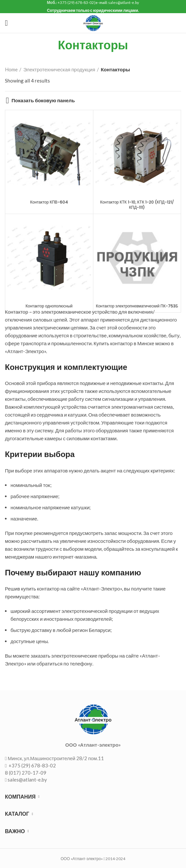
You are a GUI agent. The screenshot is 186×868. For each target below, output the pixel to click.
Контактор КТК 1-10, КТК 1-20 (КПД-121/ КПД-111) (137, 205)
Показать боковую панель (43, 100)
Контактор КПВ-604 (49, 202)
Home (11, 69)
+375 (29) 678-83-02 (32, 765)
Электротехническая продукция (59, 69)
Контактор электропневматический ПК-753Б (137, 306)
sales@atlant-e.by (27, 780)
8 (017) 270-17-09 (26, 773)
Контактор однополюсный (49, 306)
